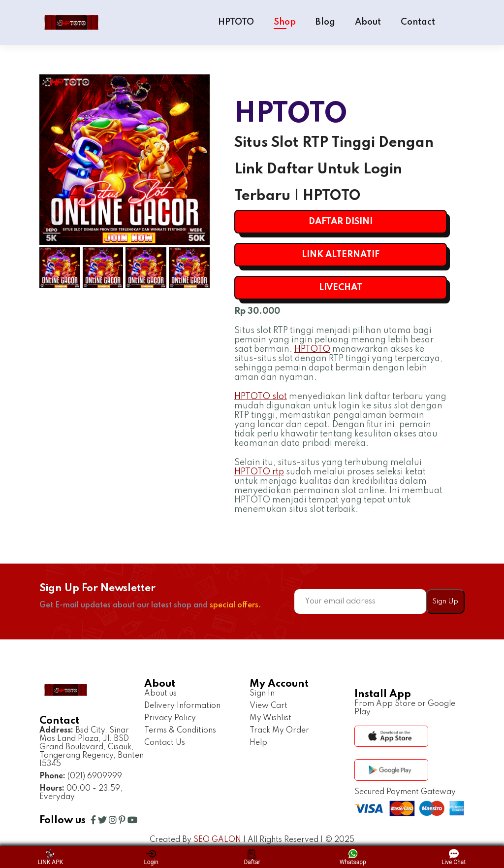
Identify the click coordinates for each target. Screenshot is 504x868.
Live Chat (454, 857)
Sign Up (445, 601)
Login (151, 857)
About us (160, 694)
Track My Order (279, 731)
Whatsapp (353, 857)
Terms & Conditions (180, 731)
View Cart (268, 706)
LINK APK (51, 857)
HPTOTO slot (261, 397)
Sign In (262, 694)
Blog (325, 22)
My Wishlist (270, 718)
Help (258, 743)
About (368, 22)
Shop (285, 22)
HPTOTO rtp (259, 472)
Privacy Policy (170, 718)
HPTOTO (236, 22)
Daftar (252, 857)
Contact (418, 22)
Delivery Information (182, 706)
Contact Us (165, 743)
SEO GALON (217, 840)
